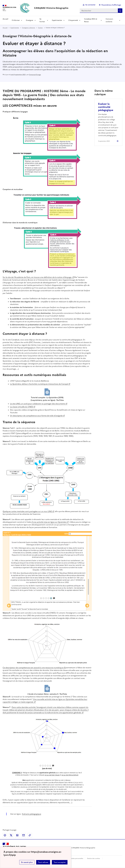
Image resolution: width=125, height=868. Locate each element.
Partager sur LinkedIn (17, 835)
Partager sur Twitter (11, 835)
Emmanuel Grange (35, 75)
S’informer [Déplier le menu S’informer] (16, 20)
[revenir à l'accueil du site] (51, 8)
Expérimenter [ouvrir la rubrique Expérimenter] (15, 28)
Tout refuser (43, 862)
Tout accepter (60, 862)
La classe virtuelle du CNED (22, 407)
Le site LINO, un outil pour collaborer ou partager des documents (38, 404)
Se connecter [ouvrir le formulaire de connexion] (90, 5)
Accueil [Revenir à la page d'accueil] (5, 19)
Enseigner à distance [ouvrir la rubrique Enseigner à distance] (29, 28)
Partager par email (24, 835)
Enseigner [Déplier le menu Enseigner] (30, 20)
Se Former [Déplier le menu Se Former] (42, 20)
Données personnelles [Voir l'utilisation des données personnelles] (76, 858)
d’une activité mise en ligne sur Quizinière (49, 522)
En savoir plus (27, 862)
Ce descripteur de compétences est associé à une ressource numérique (33, 668)
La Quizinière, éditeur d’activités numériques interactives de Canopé (39, 384)
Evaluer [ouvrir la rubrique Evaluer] (40, 28)
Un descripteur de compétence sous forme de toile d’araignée (36, 416)
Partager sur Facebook (5, 835)
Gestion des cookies (93, 858)
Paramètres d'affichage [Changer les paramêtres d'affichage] (111, 5)
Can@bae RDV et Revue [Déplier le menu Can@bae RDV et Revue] (91, 20)
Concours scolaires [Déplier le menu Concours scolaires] (109, 20)
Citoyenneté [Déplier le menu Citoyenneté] (73, 20)
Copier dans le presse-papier (30, 835)
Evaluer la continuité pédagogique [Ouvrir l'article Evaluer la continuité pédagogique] (106, 107)
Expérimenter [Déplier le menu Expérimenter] (57, 20)
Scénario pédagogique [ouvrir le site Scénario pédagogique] (32, 814)
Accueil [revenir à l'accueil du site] (5, 28)
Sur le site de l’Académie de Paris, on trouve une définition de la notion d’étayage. (37, 277)
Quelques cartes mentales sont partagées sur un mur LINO (27, 511)
